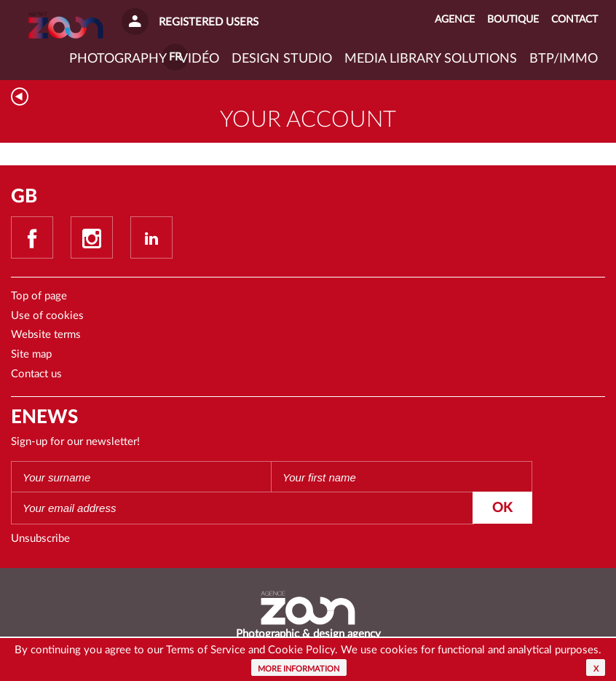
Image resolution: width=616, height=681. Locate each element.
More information (299, 669)
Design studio (282, 59)
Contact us (36, 374)
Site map (31, 354)
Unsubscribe (40, 539)
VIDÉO (199, 59)
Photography (118, 59)
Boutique (513, 20)
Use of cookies (47, 316)
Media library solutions (431, 59)
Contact (574, 20)
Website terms (46, 335)
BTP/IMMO (564, 59)
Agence (455, 20)
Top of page (39, 296)
